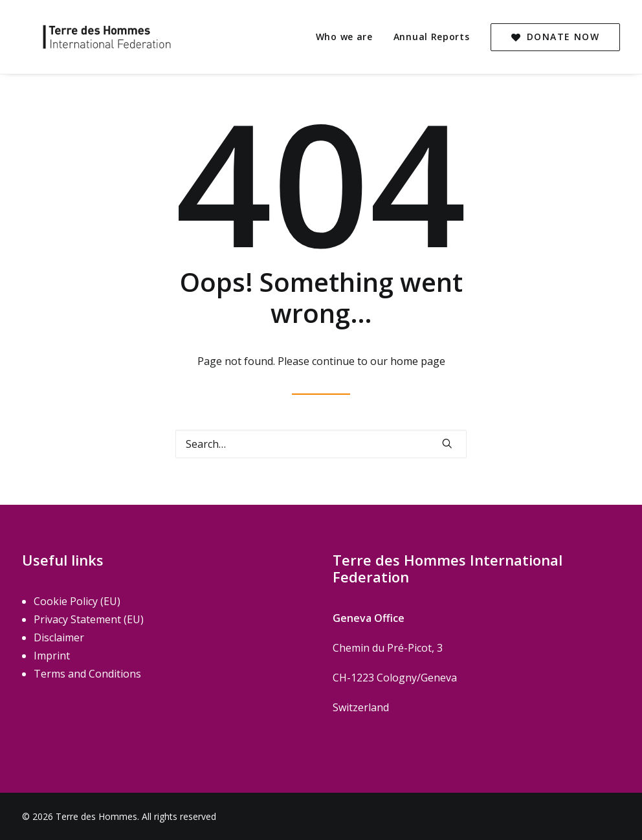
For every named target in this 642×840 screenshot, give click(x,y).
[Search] (321, 444)
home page (418, 361)
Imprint (52, 656)
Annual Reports (432, 37)
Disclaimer (59, 637)
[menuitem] (349, 37)
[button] (447, 443)
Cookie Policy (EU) (77, 601)
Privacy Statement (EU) (89, 619)
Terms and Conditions (87, 674)
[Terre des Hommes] (90, 37)
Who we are (344, 37)
